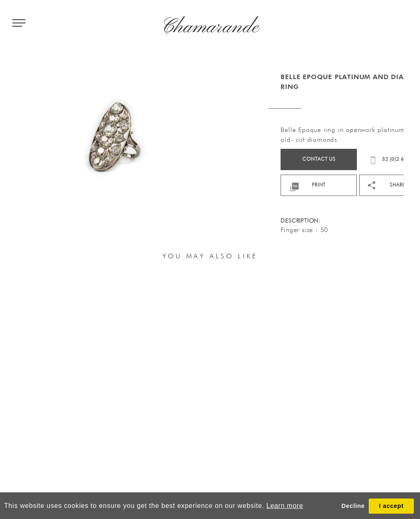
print (340, 185)
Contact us (341, 159)
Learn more (285, 506)
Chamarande (210, 27)
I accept (391, 506)
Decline (353, 506)
